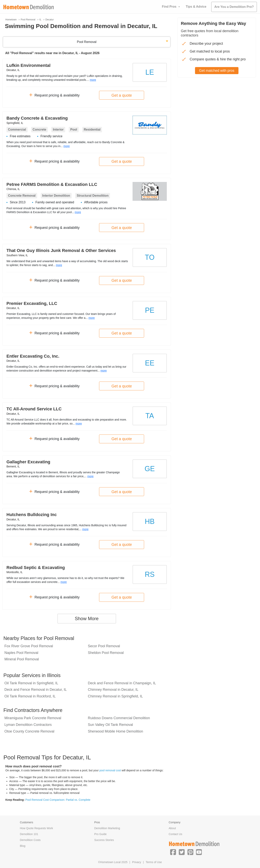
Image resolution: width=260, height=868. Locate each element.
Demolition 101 (29, 834)
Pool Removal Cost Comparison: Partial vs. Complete (58, 800)
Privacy (137, 862)
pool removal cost (110, 770)
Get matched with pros (217, 71)
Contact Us (176, 834)
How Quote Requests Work (37, 828)
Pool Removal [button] (87, 42)
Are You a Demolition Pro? (234, 7)
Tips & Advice (196, 7)
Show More (87, 619)
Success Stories (104, 840)
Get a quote (122, 95)
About (172, 828)
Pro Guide (101, 834)
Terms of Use (154, 862)
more (93, 80)
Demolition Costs (30, 840)
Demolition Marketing (107, 828)
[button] (173, 852)
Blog (23, 846)
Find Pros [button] (169, 7)
